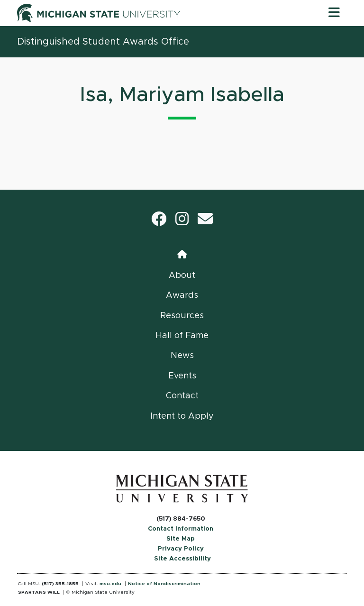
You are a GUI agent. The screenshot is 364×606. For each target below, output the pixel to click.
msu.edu (110, 584)
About (182, 275)
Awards (182, 295)
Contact (182, 396)
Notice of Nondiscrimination (164, 584)
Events (182, 376)
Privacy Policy (181, 549)
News (182, 356)
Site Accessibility (182, 559)
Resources (182, 316)
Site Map (181, 539)
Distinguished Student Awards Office (103, 42)
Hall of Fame (182, 336)
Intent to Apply (182, 416)
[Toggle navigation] (334, 13)
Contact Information (181, 529)
